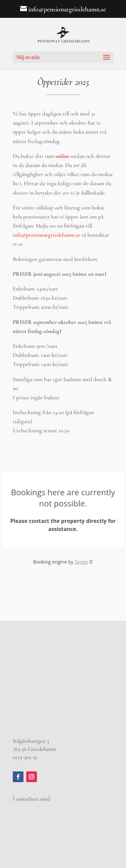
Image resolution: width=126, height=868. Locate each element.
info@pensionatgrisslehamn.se (47, 235)
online (63, 156)
